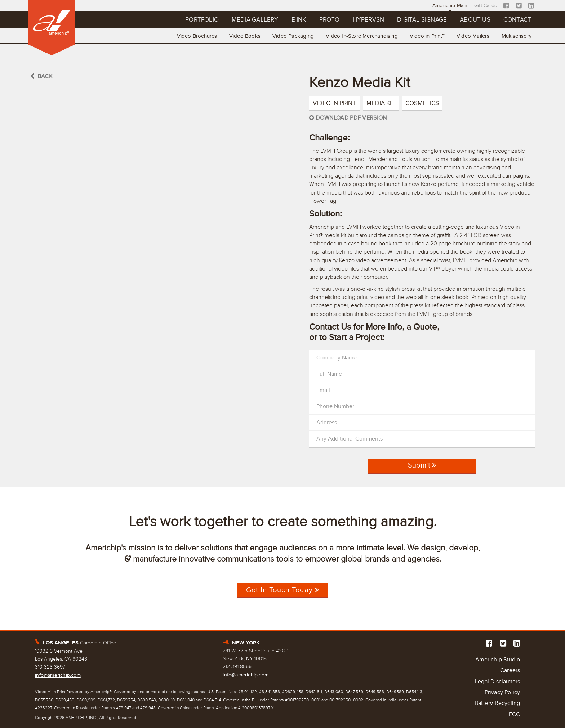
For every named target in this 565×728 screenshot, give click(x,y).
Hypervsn (367, 20)
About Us (475, 20)
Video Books (243, 36)
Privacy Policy (502, 693)
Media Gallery (253, 20)
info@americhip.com (58, 675)
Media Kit (381, 103)
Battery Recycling (497, 704)
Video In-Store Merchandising (361, 36)
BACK (41, 76)
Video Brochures (195, 36)
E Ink (297, 20)
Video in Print (334, 103)
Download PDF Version (348, 118)
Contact (517, 20)
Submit (422, 468)
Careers (510, 671)
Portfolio (199, 20)
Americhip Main (450, 6)
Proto (328, 20)
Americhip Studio (498, 660)
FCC (515, 715)
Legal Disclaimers (497, 682)
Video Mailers (473, 36)
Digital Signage (421, 20)
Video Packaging (292, 36)
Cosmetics (422, 103)
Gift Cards (486, 6)
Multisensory (516, 36)
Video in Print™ (426, 36)
